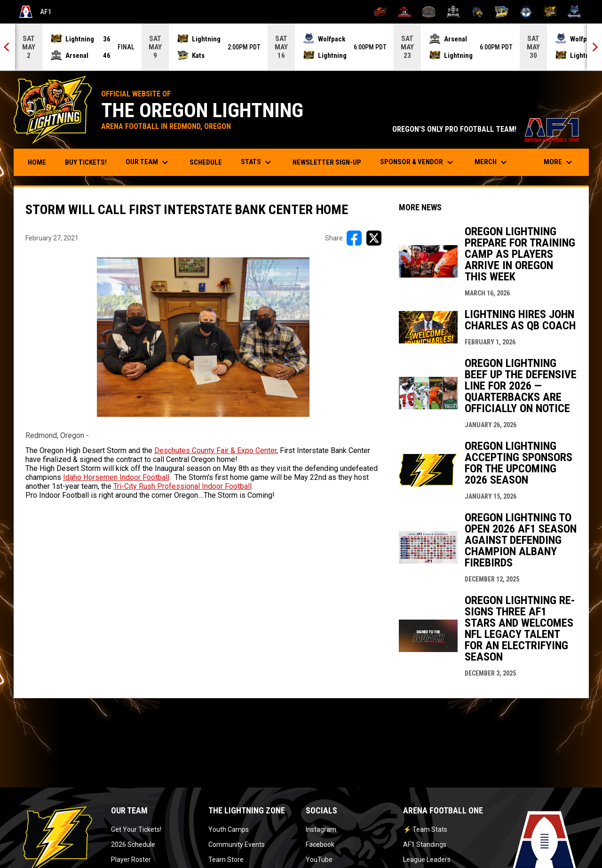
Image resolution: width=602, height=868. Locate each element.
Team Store (226, 860)
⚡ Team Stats (425, 829)
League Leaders (427, 860)
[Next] (594, 47)
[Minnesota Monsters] (478, 12)
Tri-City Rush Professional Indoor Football (182, 486)
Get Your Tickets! (136, 829)
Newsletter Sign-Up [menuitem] (327, 162)
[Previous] (8, 47)
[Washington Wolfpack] (574, 12)
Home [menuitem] (37, 162)
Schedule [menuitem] (206, 162)
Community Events (237, 844)
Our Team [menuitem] (148, 162)
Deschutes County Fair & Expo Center (215, 450)
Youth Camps (229, 829)
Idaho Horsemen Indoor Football (116, 477)
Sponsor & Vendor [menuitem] (418, 162)
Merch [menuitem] (492, 162)
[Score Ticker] (301, 47)
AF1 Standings (425, 844)
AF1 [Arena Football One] (35, 12)
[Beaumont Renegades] (405, 12)
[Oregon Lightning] (551, 12)
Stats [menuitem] (257, 162)
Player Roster (131, 860)
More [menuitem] (559, 162)
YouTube (319, 860)
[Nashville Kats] (502, 12)
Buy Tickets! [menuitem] (89, 162)
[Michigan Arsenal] (453, 12)
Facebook (320, 844)
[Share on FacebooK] (354, 238)
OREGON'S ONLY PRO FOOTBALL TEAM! (486, 129)
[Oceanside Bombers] (526, 12)
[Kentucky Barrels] (429, 12)
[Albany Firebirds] (380, 12)
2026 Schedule (133, 844)
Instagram (321, 829)
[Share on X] (374, 238)
